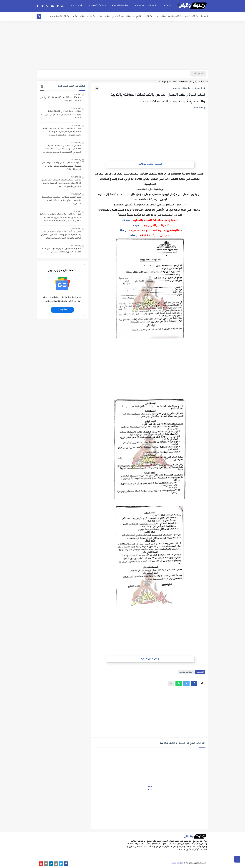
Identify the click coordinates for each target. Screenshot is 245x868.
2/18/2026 (75, 143)
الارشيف (167, 6)
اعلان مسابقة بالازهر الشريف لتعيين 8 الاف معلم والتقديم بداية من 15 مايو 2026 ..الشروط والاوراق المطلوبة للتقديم (61, 132)
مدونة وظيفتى (177, 863)
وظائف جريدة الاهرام (122, 17)
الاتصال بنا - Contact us (146, 6)
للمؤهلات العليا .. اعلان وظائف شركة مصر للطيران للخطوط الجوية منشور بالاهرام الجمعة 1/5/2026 (62, 166)
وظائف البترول (78, 17)
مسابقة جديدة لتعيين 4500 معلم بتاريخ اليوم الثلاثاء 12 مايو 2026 (61, 99)
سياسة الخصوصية (97, 6)
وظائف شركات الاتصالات (99, 17)
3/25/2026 (75, 211)
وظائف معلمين (175, 17)
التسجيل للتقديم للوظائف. (150, 164)
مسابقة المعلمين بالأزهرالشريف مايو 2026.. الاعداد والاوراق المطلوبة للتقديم (61, 250)
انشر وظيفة (77, 6)
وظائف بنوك (160, 17)
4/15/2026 (75, 194)
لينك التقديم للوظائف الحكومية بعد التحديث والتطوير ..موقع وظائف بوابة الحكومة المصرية (61, 201)
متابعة (62, 310)
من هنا (135, 226)
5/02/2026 (75, 160)
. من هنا (126, 220)
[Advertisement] (122, 45)
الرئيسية (205, 17)
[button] (194, 683)
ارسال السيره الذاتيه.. (150, 659)
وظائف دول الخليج (144, 17)
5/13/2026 (75, 108)
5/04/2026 (75, 228)
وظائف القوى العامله (60, 17)
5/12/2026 (75, 94)
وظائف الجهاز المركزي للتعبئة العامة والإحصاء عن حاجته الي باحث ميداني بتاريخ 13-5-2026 (61, 115)
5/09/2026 (75, 125)
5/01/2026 (75, 246)
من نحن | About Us (121, 6)
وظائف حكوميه (192, 17)
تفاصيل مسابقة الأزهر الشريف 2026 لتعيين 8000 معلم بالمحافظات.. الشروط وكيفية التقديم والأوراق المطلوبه (61, 183)
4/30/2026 (75, 177)
